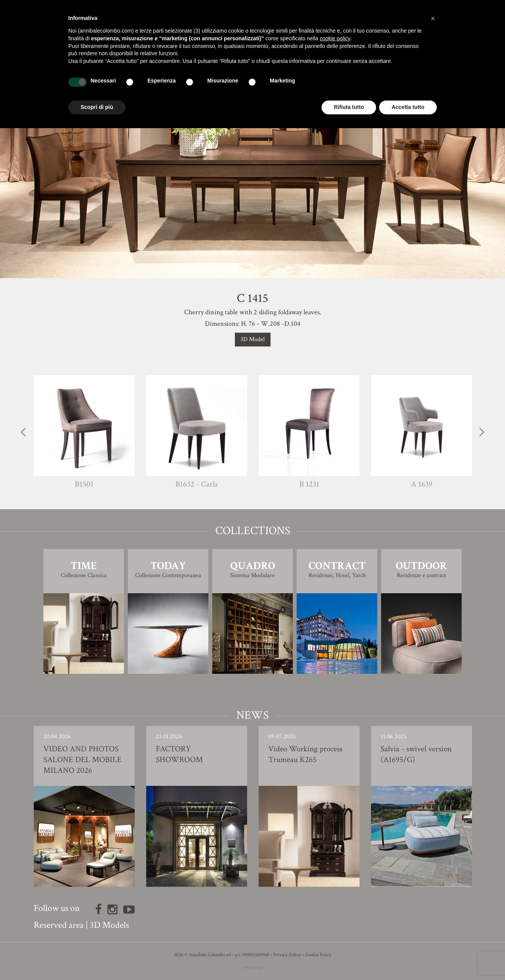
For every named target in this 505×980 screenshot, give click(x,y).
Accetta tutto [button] (408, 107)
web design (252, 967)
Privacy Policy (287, 955)
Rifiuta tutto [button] (349, 107)
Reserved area (59, 925)
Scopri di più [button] (97, 107)
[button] (433, 18)
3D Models (109, 925)
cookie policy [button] (335, 38)
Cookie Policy (318, 955)
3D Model (253, 339)
